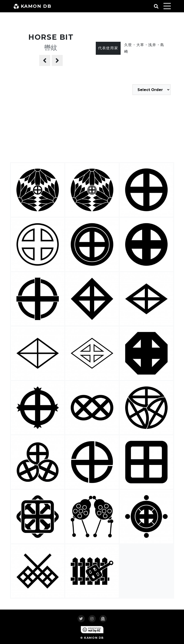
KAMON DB (32, 6)
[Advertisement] (92, 129)
